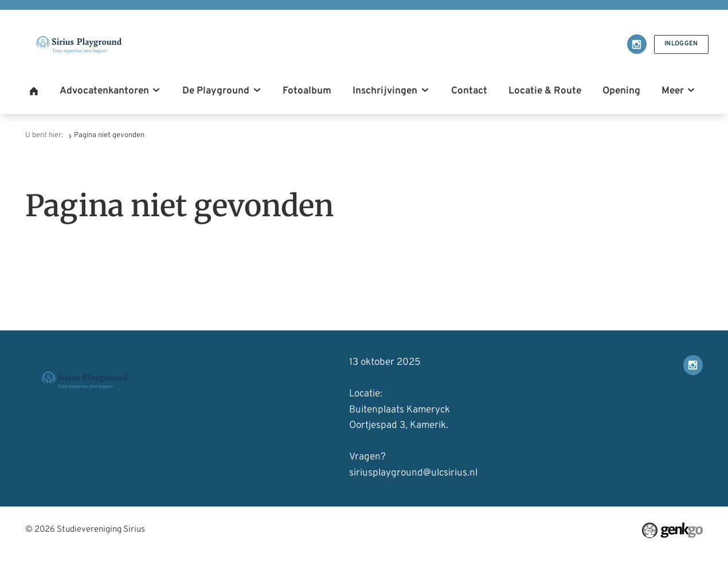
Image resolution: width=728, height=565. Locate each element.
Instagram (636, 44)
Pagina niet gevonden (109, 135)
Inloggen (681, 44)
